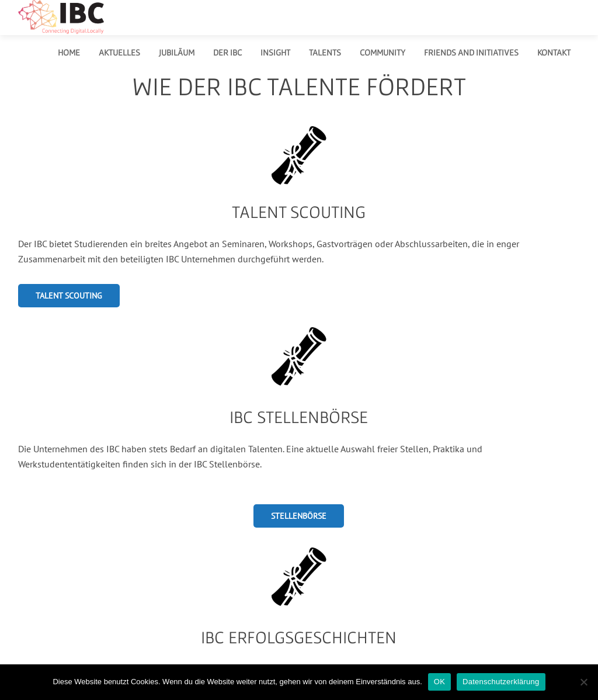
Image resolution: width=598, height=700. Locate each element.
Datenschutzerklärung (501, 682)
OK (439, 682)
